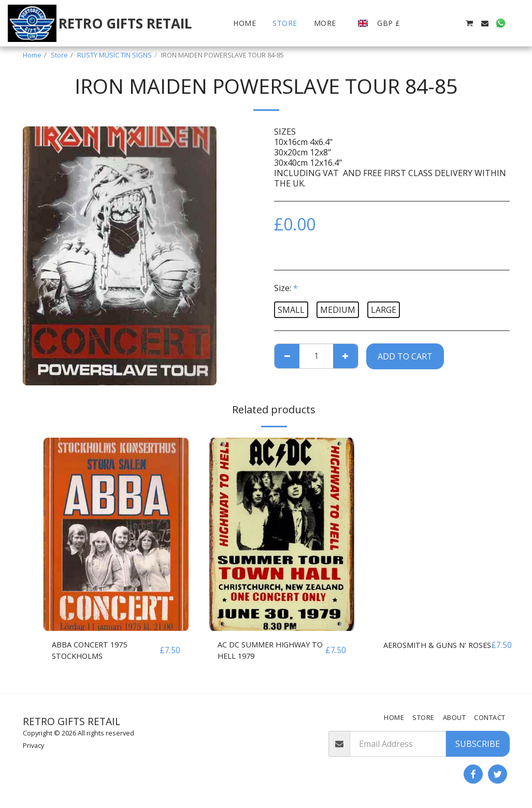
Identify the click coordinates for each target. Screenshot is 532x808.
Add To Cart (405, 356)
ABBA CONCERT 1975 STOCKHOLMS (94, 652)
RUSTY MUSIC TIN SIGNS (114, 55)
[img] (116, 534)
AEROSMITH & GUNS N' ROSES (429, 652)
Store (59, 55)
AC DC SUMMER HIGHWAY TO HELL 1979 (269, 652)
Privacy (33, 745)
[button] (422, 23)
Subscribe (478, 744)
